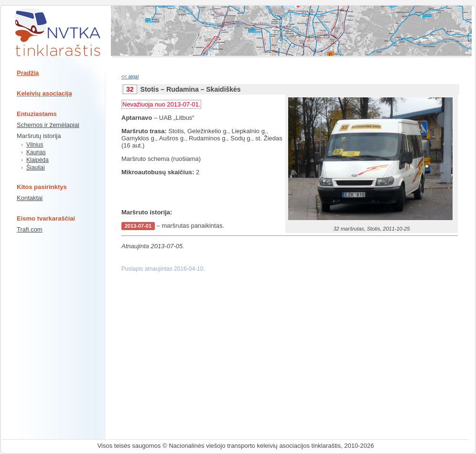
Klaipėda (38, 160)
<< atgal (130, 77)
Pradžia (28, 73)
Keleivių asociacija (44, 93)
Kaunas (36, 152)
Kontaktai (30, 198)
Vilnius (35, 145)
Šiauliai (36, 168)
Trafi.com (30, 229)
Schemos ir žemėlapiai (48, 125)
